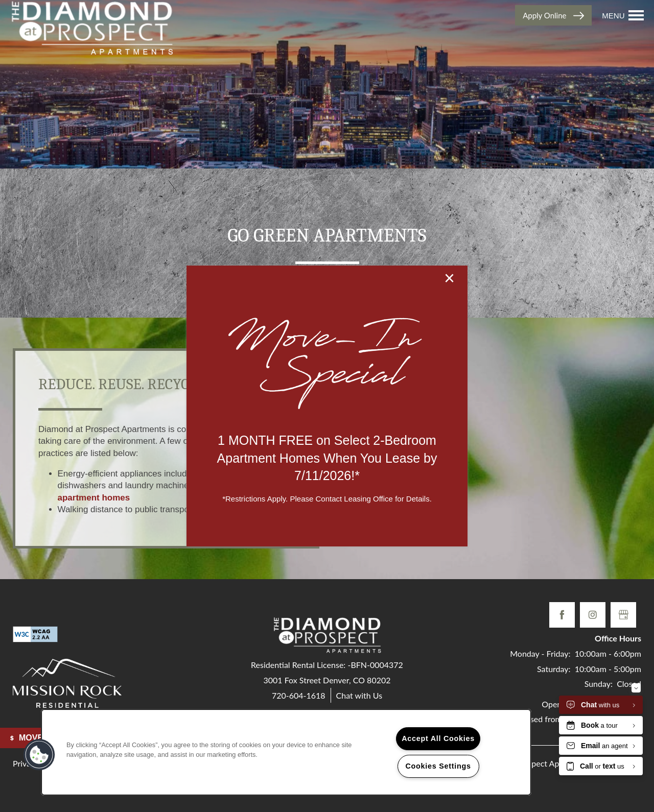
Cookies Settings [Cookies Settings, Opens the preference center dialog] (438, 766)
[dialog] (327, 406)
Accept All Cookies (438, 738)
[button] (39, 755)
